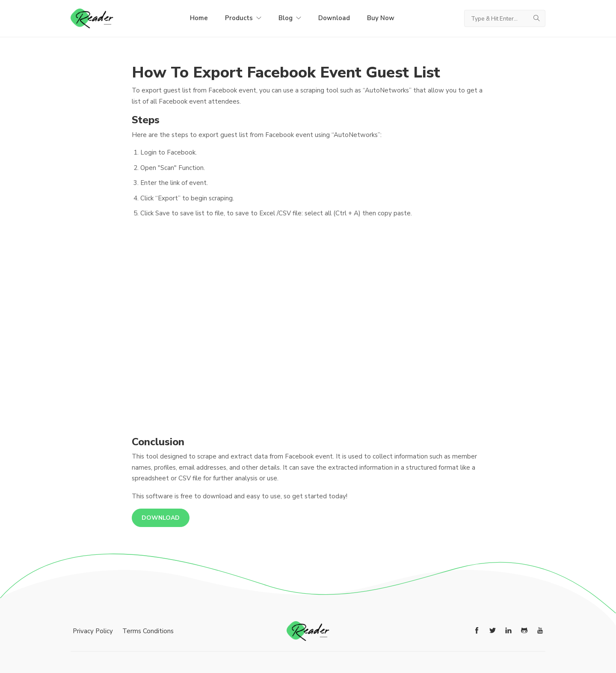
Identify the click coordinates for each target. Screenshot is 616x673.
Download (334, 18)
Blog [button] (290, 18)
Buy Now (381, 18)
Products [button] (243, 18)
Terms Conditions (148, 631)
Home (199, 18)
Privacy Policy (93, 631)
